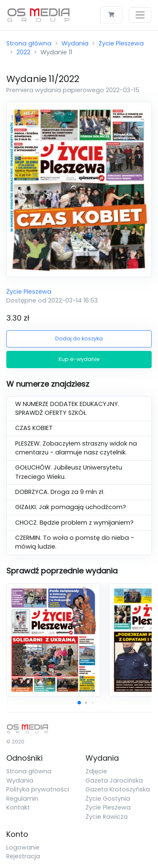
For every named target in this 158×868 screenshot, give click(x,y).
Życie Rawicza (107, 817)
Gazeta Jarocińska (114, 780)
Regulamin (22, 799)
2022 (23, 52)
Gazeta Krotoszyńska (118, 789)
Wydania (75, 43)
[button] (79, 703)
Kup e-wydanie (79, 359)
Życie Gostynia (108, 799)
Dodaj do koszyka (79, 338)
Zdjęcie (96, 771)
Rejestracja (23, 856)
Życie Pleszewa (121, 43)
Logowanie (23, 847)
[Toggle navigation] (140, 15)
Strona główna (29, 43)
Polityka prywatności (38, 789)
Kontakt (18, 807)
